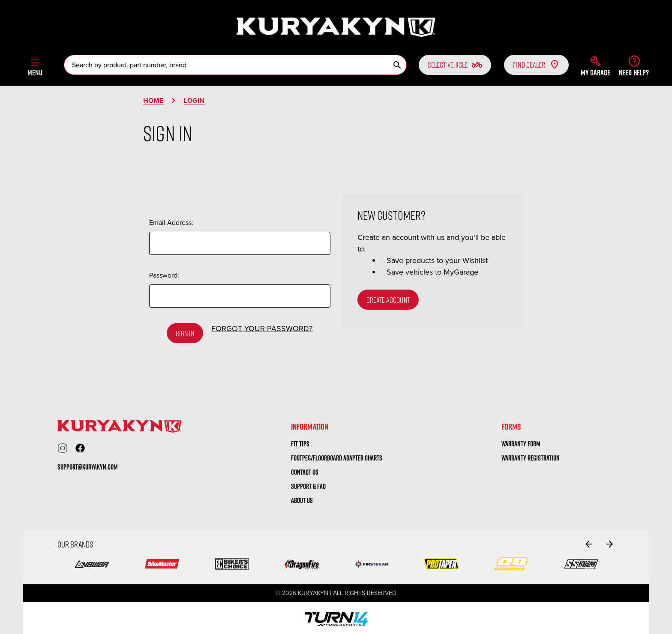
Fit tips (300, 442)
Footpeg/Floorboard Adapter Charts (337, 456)
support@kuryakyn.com (88, 465)
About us (302, 498)
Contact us (305, 470)
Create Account (388, 300)
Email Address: (171, 223)
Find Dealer (536, 65)
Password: (164, 275)
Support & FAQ (308, 484)
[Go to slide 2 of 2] (589, 542)
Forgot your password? (262, 329)
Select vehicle (455, 65)
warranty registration (531, 456)
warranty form (521, 442)
